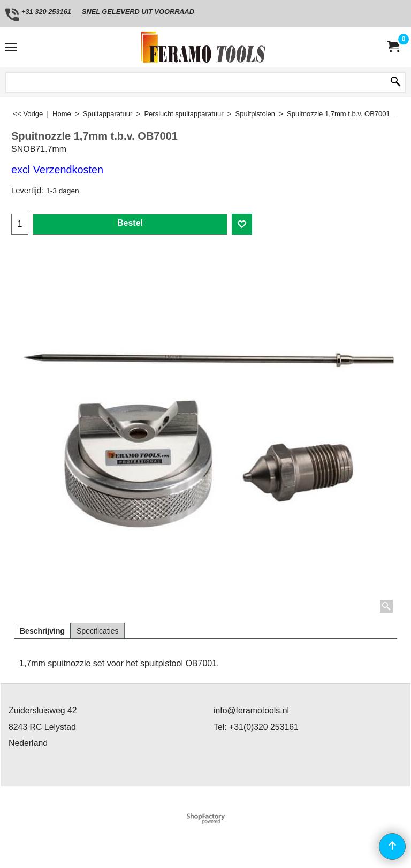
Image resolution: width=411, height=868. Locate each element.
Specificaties (98, 631)
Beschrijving (42, 631)
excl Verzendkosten (57, 170)
